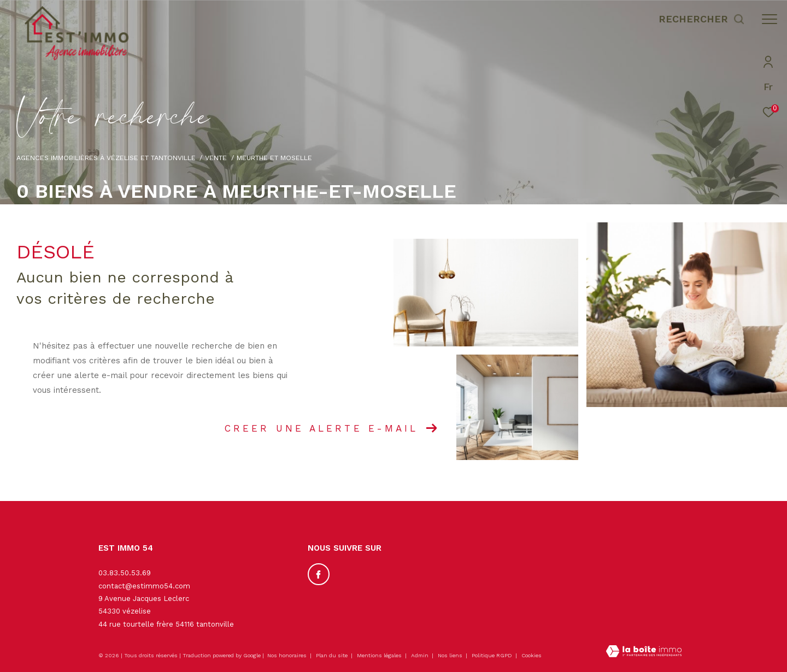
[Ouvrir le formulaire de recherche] (702, 19)
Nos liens (451, 655)
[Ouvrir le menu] (770, 19)
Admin (421, 655)
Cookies (531, 655)
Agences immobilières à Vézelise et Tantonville (106, 158)
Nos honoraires (287, 655)
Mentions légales (380, 655)
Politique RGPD (492, 655)
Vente (216, 158)
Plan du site (333, 655)
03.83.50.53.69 (125, 573)
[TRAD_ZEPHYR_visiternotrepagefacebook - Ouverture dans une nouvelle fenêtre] (319, 574)
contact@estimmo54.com (144, 586)
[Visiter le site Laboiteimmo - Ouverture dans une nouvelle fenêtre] (644, 652)
